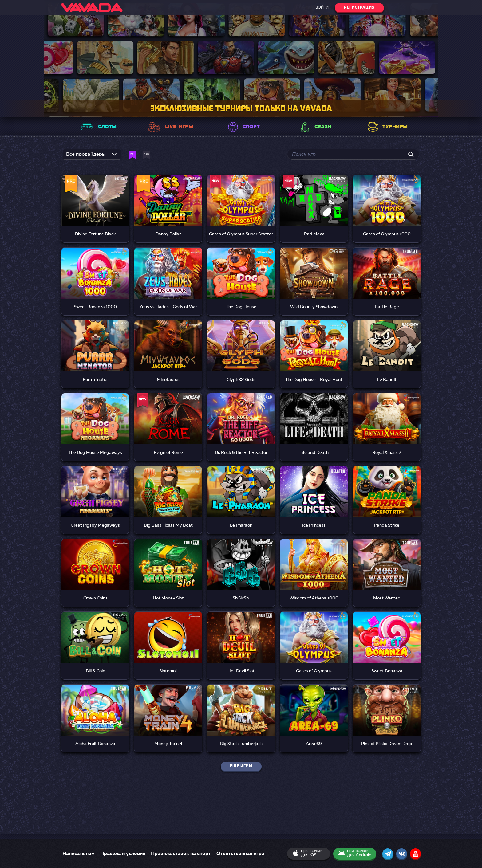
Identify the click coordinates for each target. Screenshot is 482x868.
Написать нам (79, 854)
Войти (322, 8)
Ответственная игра (240, 854)
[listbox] (92, 154)
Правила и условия (123, 854)
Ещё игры (241, 766)
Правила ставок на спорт (181, 854)
